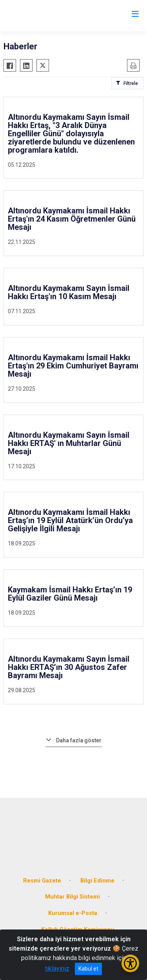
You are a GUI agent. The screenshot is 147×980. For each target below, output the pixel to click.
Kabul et (88, 969)
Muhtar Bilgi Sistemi (73, 897)
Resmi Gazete (42, 881)
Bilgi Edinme (97, 881)
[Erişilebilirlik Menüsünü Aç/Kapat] (130, 963)
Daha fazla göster (79, 740)
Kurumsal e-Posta (73, 913)
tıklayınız (57, 968)
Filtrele (131, 83)
